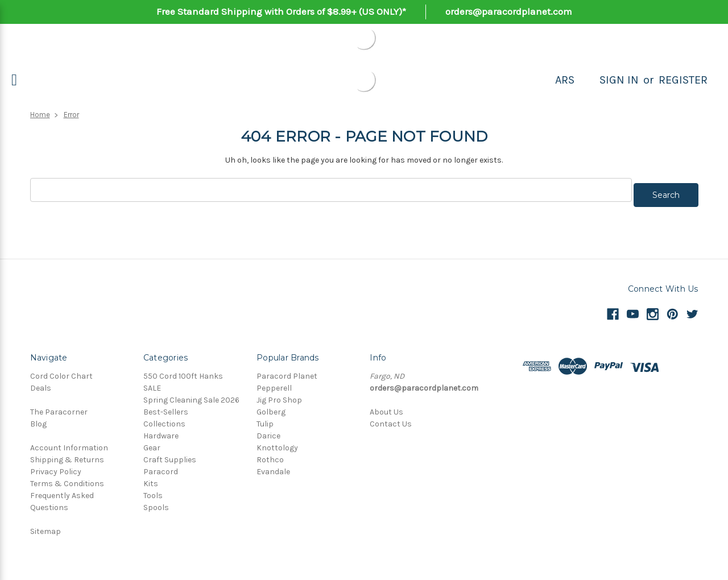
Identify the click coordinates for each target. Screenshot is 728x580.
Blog (38, 419)
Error (71, 115)
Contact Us (391, 419)
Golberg (271, 407)
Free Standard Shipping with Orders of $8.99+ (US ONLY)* (281, 11)
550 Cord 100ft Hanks (183, 371)
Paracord (161, 467)
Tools (153, 490)
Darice (268, 431)
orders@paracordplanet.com (509, 11)
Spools (156, 502)
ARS (565, 80)
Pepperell (274, 383)
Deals (41, 383)
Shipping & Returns (67, 455)
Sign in (619, 80)
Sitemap (45, 526)
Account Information (69, 443)
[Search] (587, 80)
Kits (151, 478)
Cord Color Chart (61, 371)
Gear (152, 443)
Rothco (270, 455)
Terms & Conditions (67, 478)
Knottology (277, 443)
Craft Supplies (170, 455)
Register (683, 80)
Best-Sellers (166, 407)
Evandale (273, 467)
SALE (152, 383)
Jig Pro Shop (279, 395)
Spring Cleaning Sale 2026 (191, 395)
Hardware (161, 431)
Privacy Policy (56, 467)
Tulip (265, 419)
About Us (386, 407)
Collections (164, 419)
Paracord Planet (287, 371)
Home (40, 115)
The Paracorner (59, 407)
